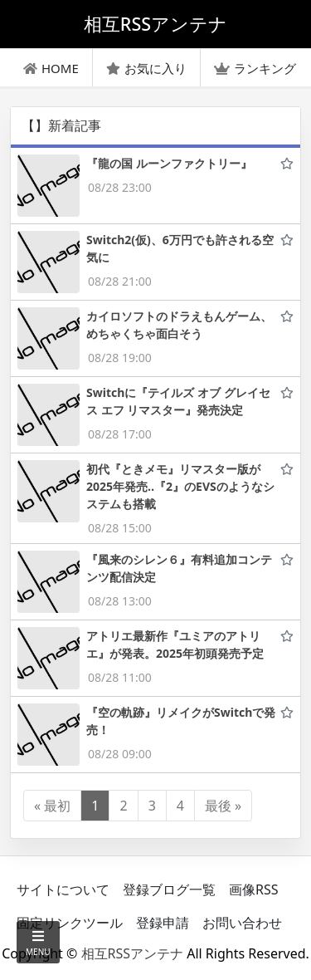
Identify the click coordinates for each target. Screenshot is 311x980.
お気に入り (146, 68)
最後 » (223, 806)
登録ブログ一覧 (169, 889)
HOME (51, 68)
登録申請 (163, 923)
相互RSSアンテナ (133, 953)
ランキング (255, 68)
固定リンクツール (70, 923)
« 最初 (52, 806)
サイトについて (63, 889)
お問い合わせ (242, 923)
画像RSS (254, 889)
